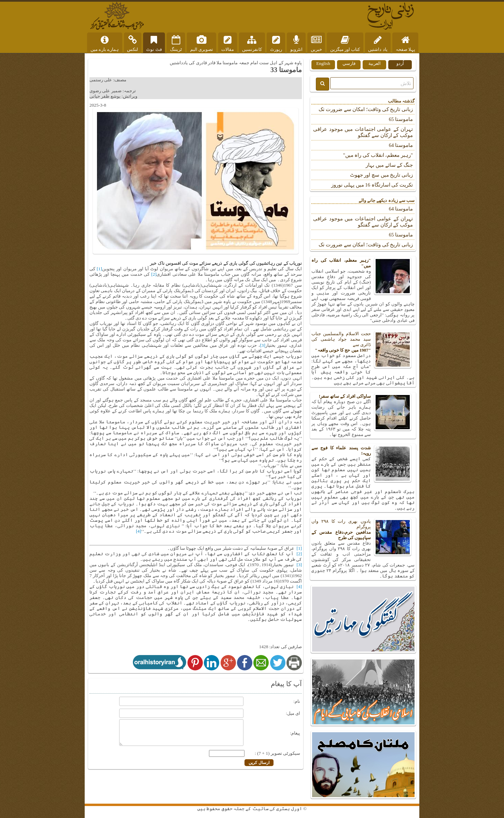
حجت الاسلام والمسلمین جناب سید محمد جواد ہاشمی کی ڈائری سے (363, 342)
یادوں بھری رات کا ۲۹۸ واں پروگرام (363, 530)
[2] (154, 274)
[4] (139, 531)
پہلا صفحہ (405, 44)
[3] (263, 345)
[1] (99, 269)
